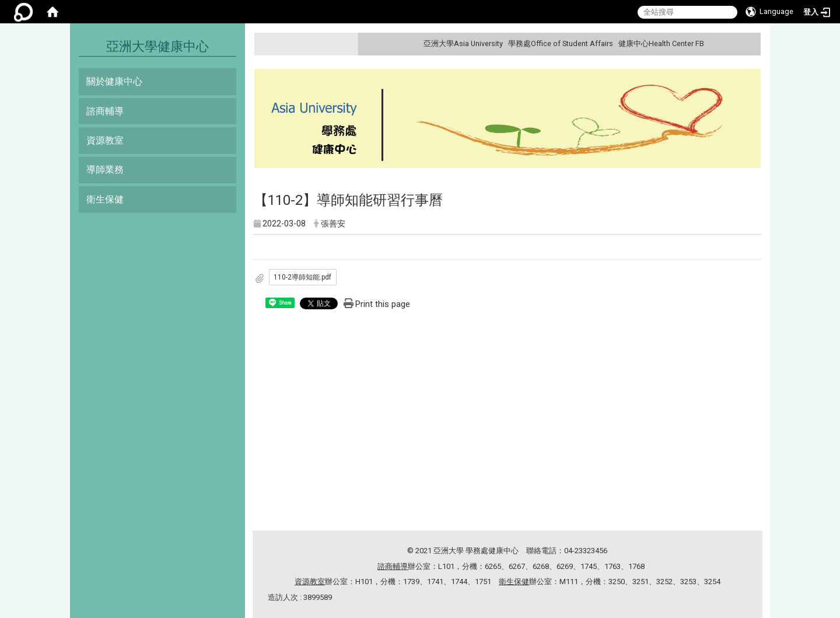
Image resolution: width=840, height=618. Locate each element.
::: (750, 43)
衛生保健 (105, 199)
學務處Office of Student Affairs (561, 43)
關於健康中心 (114, 81)
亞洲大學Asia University (463, 43)
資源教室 (105, 140)
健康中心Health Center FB (661, 43)
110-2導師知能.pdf (302, 277)
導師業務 (105, 170)
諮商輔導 (105, 111)
